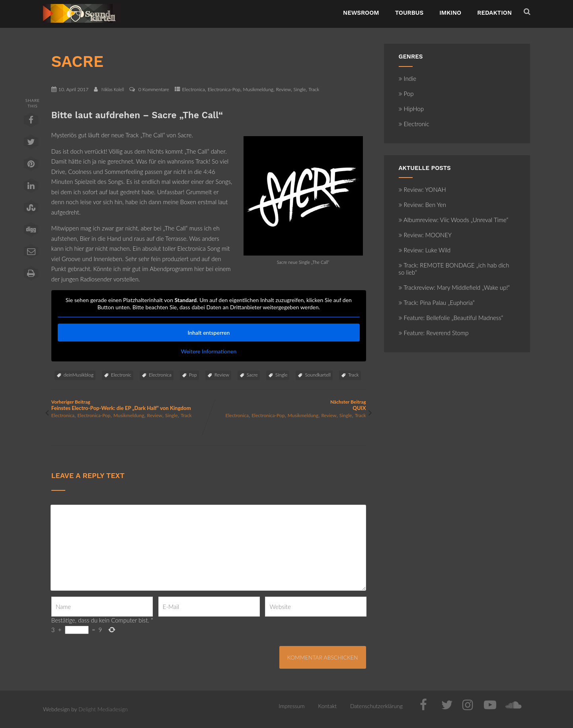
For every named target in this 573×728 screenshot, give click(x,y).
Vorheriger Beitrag (130, 405)
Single (300, 89)
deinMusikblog (79, 375)
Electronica (194, 89)
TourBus (409, 13)
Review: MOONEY (425, 235)
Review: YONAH (422, 189)
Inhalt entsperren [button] (209, 333)
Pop (193, 375)
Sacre (252, 375)
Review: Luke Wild (425, 250)
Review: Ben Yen (423, 205)
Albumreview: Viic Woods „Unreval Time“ (454, 220)
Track (314, 89)
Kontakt (327, 706)
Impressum (291, 706)
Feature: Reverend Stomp (434, 333)
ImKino (450, 13)
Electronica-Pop (224, 89)
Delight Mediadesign (103, 709)
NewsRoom (361, 13)
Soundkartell (318, 375)
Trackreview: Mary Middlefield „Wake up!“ (454, 287)
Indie (408, 78)
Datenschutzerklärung (376, 706)
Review (283, 89)
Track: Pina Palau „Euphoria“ (437, 303)
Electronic (121, 375)
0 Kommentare (154, 89)
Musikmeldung (258, 89)
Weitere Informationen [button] (209, 351)
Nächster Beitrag (287, 405)
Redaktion (494, 13)
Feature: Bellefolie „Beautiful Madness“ (451, 318)
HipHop (411, 109)
